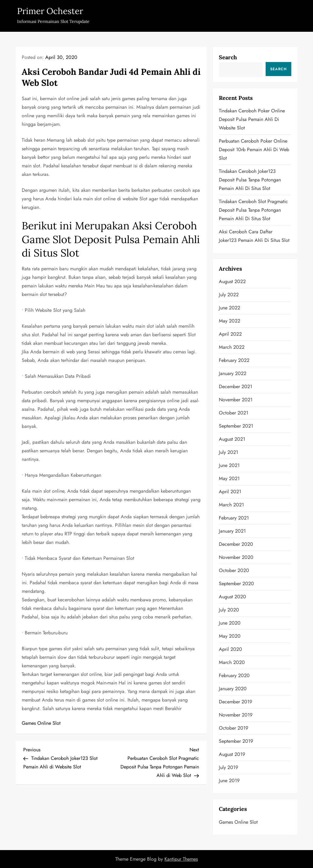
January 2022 (233, 373)
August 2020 (232, 597)
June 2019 (229, 780)
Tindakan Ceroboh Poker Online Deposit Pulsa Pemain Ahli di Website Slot (252, 119)
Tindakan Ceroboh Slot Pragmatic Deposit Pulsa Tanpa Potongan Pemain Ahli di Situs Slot (253, 210)
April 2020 (230, 649)
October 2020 (234, 570)
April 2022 (230, 334)
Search (228, 57)
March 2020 (232, 662)
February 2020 (234, 675)
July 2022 (229, 295)
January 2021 (232, 531)
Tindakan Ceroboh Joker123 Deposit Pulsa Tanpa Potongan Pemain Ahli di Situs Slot (250, 180)
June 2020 (230, 623)
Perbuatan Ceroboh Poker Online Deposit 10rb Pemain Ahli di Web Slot (254, 150)
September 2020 (236, 584)
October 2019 (234, 728)
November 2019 (236, 715)
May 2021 (229, 478)
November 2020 (236, 557)
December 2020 (236, 544)
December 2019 (236, 702)
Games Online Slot (41, 723)
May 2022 (230, 321)
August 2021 (232, 439)
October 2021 (234, 413)
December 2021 (236, 387)
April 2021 (230, 492)
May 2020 (230, 636)
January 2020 (233, 689)
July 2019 (228, 767)
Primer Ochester (50, 11)
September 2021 (236, 426)
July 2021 (228, 452)
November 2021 (236, 400)
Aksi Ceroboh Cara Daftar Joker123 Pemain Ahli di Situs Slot (254, 236)
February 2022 (234, 360)
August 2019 (232, 754)
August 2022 (232, 281)
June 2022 (230, 308)
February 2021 (234, 518)
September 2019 (236, 741)
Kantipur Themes (181, 859)
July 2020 (229, 610)
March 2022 (232, 347)
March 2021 (231, 505)
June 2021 (229, 465)
